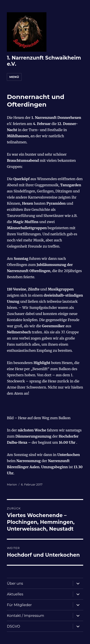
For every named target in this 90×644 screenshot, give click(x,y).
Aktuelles (15, 594)
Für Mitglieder (19, 605)
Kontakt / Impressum (25, 616)
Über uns (15, 583)
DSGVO (13, 626)
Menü (14, 77)
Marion (12, 484)
